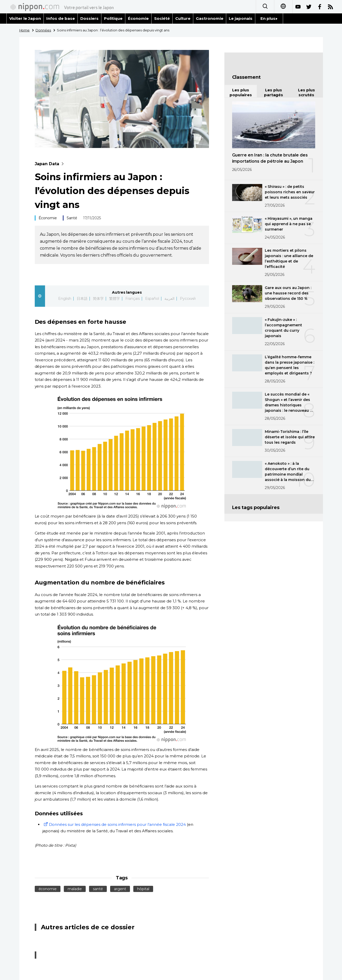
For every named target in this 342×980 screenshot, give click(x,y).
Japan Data (51, 164)
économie (48, 889)
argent (120, 889)
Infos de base (61, 18)
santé (98, 889)
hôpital (143, 889)
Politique (113, 18)
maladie (75, 889)
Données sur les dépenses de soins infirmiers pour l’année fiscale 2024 (114, 824)
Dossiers (89, 18)
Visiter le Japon (25, 18)
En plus (269, 18)
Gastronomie (210, 18)
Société (162, 18)
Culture (183, 18)
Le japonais (241, 18)
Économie (138, 18)
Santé (72, 218)
